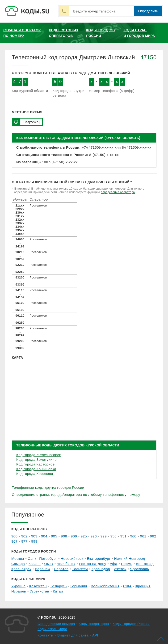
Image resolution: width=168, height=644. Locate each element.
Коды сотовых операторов (64, 33)
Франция (143, 586)
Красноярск (21, 569)
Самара (18, 564)
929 (104, 536)
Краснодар (101, 569)
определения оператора (118, 192)
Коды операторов (94, 624)
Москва (18, 559)
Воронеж (43, 569)
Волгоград (145, 564)
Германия (79, 586)
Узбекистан (39, 591)
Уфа (114, 564)
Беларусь (59, 586)
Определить (148, 11)
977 (24, 541)
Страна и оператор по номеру (22, 33)
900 (14, 536)
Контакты (46, 635)
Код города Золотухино (36, 459)
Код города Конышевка (36, 469)
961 (143, 536)
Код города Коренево (35, 474)
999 (34, 541)
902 (24, 536)
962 (153, 536)
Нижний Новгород (130, 559)
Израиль (19, 591)
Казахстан (38, 586)
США (127, 586)
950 (113, 536)
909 (74, 536)
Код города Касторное (36, 464)
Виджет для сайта (73, 635)
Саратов (61, 569)
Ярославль (139, 569)
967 (14, 541)
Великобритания (105, 586)
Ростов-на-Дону (92, 564)
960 (133, 536)
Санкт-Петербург (42, 559)
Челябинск (66, 564)
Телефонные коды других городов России (48, 487)
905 (54, 536)
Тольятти (80, 569)
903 (34, 536)
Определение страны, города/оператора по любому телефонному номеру (76, 495)
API (95, 635)
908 (64, 536)
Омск (49, 564)
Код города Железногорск (39, 455)
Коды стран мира (52, 629)
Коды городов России (101, 33)
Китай (58, 591)
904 (44, 536)
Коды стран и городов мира (139, 33)
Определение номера (56, 624)
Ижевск (120, 569)
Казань (35, 564)
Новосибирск (72, 559)
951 (123, 536)
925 (84, 536)
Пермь (127, 564)
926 (94, 536)
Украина (18, 586)
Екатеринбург (99, 559)
